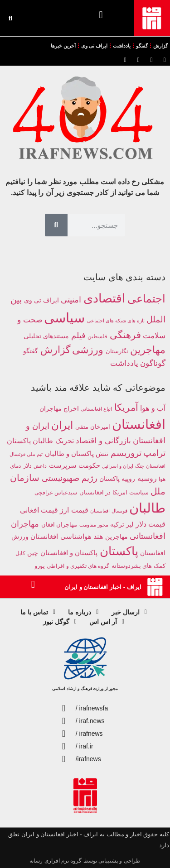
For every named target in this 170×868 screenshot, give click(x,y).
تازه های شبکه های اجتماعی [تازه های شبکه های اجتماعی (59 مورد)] (116, 321)
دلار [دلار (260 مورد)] (27, 466)
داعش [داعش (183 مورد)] (40, 466)
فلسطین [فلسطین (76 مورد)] (97, 336)
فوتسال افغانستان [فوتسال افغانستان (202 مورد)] (109, 511)
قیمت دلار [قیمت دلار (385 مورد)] (151, 524)
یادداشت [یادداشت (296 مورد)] (124, 363)
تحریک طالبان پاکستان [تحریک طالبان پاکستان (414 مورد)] (40, 441)
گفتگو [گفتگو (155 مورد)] (31, 351)
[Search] (56, 225)
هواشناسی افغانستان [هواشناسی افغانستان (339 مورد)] (61, 536)
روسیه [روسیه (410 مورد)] (147, 478)
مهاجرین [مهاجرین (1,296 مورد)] (148, 350)
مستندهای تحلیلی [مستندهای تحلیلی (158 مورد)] (46, 336)
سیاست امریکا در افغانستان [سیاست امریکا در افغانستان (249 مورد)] (114, 492)
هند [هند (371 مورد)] (98, 536)
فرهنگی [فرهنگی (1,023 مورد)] (125, 335)
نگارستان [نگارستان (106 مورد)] (117, 351)
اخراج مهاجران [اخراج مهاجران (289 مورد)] (59, 408)
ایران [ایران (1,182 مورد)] (62, 425)
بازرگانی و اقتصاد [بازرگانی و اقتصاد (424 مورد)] (103, 441)
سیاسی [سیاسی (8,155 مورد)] (64, 318)
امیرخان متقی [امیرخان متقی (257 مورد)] (93, 427)
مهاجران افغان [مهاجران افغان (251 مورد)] (59, 525)
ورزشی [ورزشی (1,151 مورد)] (88, 350)
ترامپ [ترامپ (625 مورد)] (154, 453)
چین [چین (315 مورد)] (33, 553)
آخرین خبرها (63, 46)
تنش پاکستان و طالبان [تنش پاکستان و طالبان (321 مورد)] (77, 454)
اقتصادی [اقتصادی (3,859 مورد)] (104, 298)
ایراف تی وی (94, 46)
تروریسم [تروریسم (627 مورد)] (126, 453)
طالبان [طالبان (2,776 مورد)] (147, 508)
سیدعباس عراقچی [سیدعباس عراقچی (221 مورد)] (56, 493)
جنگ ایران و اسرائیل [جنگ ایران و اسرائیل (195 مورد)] (123, 466)
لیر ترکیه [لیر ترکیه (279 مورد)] (122, 525)
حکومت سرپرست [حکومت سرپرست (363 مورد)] (75, 465)
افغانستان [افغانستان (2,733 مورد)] (139, 424)
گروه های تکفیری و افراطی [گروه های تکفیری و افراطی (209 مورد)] (78, 566)
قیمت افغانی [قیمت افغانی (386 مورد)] (39, 510)
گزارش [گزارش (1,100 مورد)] (55, 350)
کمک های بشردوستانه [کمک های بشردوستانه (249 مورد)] (138, 566)
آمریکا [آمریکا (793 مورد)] (126, 407)
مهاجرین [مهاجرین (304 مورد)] (117, 537)
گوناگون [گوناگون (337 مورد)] (153, 363)
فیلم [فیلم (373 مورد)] (78, 336)
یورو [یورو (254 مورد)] (40, 566)
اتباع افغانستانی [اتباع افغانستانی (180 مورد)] (96, 409)
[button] (101, 15)
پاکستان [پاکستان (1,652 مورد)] (119, 551)
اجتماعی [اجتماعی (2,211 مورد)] (146, 299)
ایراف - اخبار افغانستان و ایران (103, 587)
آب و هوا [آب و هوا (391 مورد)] (153, 408)
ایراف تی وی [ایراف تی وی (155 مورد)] (41, 300)
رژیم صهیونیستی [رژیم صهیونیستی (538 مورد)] (70, 478)
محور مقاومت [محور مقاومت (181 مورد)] (94, 525)
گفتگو (142, 46)
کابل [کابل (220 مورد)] (20, 553)
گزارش (160, 46)
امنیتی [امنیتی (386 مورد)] (71, 300)
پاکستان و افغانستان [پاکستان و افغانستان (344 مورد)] (69, 553)
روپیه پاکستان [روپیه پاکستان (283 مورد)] (117, 479)
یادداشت (122, 46)
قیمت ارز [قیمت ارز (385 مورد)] (74, 510)
